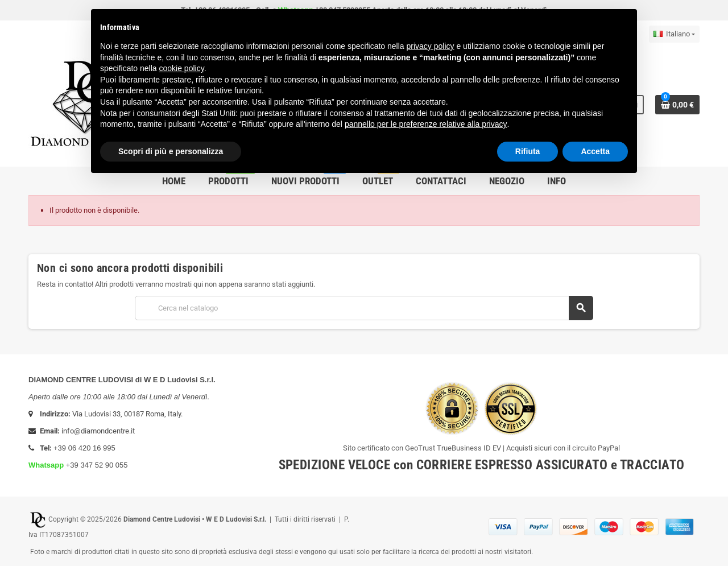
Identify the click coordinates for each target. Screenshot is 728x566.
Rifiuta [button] (528, 151)
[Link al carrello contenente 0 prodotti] (677, 105)
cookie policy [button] (182, 68)
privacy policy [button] (431, 46)
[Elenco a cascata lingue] (674, 34)
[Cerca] (364, 308)
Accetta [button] (595, 151)
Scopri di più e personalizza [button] (171, 151)
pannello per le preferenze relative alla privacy (426, 124)
